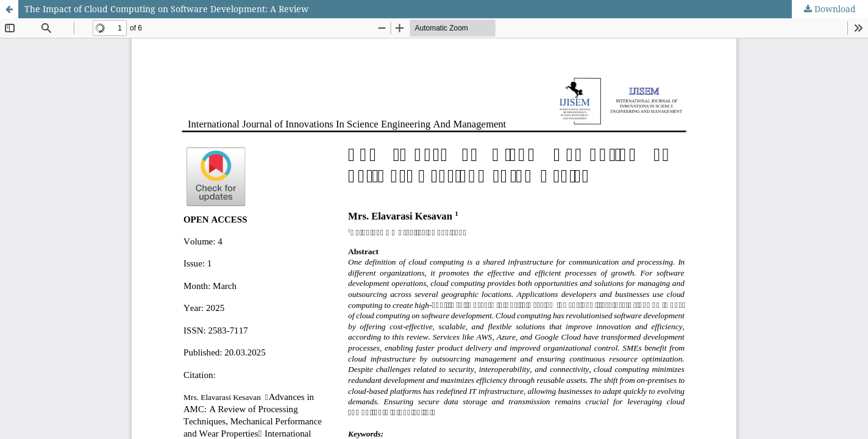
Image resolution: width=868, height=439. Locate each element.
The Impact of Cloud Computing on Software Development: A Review (166, 9)
